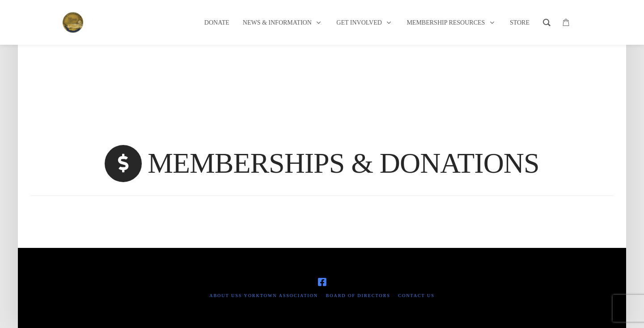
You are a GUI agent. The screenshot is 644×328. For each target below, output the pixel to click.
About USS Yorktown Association (264, 296)
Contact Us (416, 296)
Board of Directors (358, 296)
